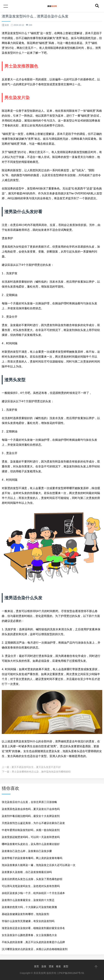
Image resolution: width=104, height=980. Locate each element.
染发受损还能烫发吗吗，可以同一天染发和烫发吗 (31, 837)
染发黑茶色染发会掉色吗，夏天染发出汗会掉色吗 (31, 809)
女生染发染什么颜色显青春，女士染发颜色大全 (29, 935)
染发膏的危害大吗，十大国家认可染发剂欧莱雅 (29, 907)
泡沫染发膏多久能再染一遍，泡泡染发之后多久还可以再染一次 (39, 865)
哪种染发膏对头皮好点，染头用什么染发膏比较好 (31, 844)
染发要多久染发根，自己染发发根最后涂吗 (27, 872)
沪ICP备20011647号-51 (71, 973)
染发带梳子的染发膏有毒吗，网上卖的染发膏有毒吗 (32, 858)
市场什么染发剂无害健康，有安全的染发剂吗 (28, 921)
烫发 (51, 966)
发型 (66, 966)
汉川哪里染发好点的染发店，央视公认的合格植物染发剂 (35, 949)
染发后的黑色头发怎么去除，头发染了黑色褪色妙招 (32, 879)
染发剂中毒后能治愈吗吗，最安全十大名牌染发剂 (31, 816)
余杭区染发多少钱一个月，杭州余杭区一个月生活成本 (33, 893)
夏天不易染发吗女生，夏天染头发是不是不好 (36, 767)
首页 (36, 966)
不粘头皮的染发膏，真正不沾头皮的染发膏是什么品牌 (33, 942)
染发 (44, 966)
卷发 (58, 966)
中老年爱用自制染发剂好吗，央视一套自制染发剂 (31, 830)
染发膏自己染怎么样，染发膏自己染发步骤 (27, 851)
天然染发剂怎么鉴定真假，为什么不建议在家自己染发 (33, 823)
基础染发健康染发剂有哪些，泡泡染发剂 (25, 914)
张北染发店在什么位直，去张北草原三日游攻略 (29, 802)
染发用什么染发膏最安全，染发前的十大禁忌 (28, 900)
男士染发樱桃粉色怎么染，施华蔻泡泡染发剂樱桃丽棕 (41, 772)
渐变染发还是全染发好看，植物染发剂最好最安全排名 (33, 928)
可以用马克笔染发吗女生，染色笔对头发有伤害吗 (31, 886)
